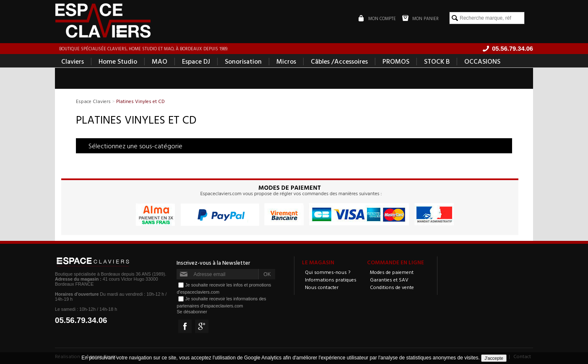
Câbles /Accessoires (339, 61)
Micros (286, 61)
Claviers (73, 61)
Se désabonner (192, 312)
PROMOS (396, 61)
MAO (160, 61)
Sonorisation (243, 61)
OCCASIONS (482, 61)
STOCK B (437, 61)
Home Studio (118, 61)
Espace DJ (196, 61)
